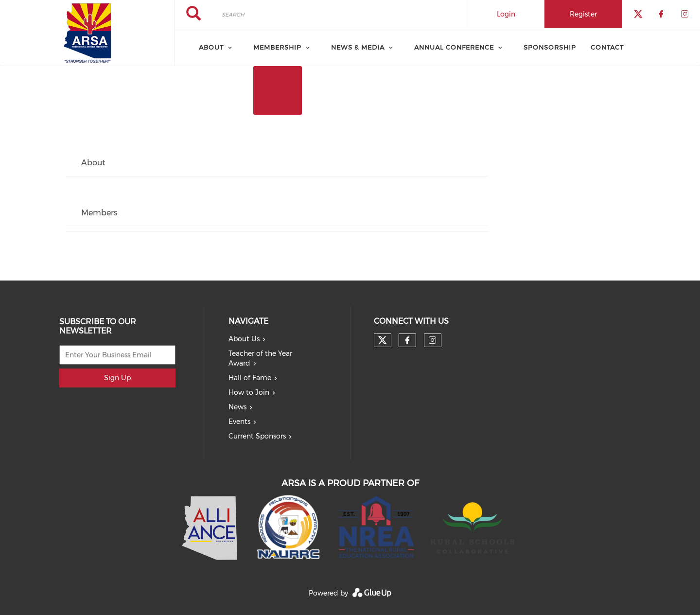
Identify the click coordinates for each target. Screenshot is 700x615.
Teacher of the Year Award (260, 358)
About (211, 47)
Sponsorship (550, 47)
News (237, 407)
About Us (244, 339)
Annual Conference (454, 47)
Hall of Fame (250, 378)
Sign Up (117, 378)
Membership (277, 47)
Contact (607, 47)
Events (239, 422)
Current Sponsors (257, 436)
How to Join (249, 392)
